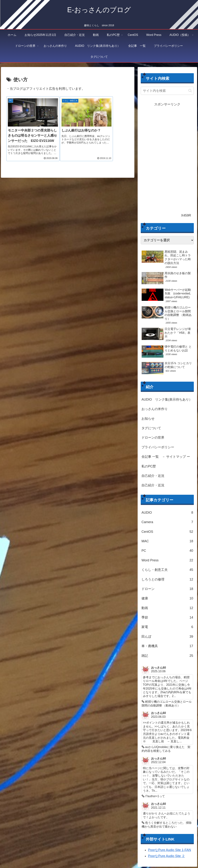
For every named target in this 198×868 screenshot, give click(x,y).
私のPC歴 (149, 466)
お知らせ (148, 419)
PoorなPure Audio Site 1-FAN (169, 851)
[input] (167, 91)
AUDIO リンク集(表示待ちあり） (167, 399)
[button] (190, 91)
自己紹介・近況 (153, 476)
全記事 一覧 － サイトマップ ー (166, 457)
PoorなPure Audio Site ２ (166, 857)
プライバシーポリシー (158, 447)
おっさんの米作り (155, 409)
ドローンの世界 (153, 438)
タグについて (151, 428)
